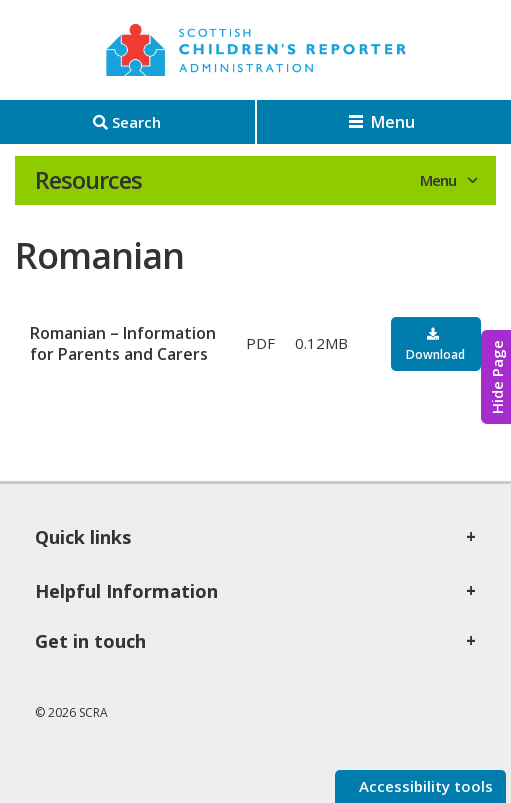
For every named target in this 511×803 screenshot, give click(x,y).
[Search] (127, 122)
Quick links (83, 537)
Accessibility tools (424, 786)
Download (435, 354)
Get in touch (90, 641)
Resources (88, 180)
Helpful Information (126, 591)
